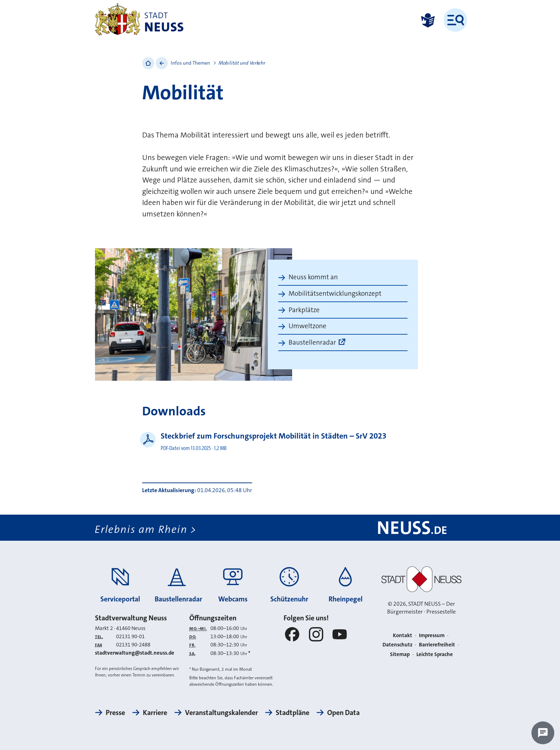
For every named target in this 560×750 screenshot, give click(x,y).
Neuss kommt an (313, 277)
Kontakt (402, 635)
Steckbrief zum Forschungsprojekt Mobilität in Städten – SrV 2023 (274, 436)
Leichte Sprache (435, 654)
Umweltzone (307, 326)
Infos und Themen (190, 63)
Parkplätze (304, 310)
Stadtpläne (292, 712)
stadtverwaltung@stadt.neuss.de (135, 653)
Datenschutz (397, 645)
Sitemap (400, 654)
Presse (115, 712)
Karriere (155, 712)
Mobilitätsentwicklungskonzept (335, 293)
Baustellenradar (312, 342)
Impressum (432, 635)
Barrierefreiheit (437, 645)
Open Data (343, 712)
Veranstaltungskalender (221, 712)
